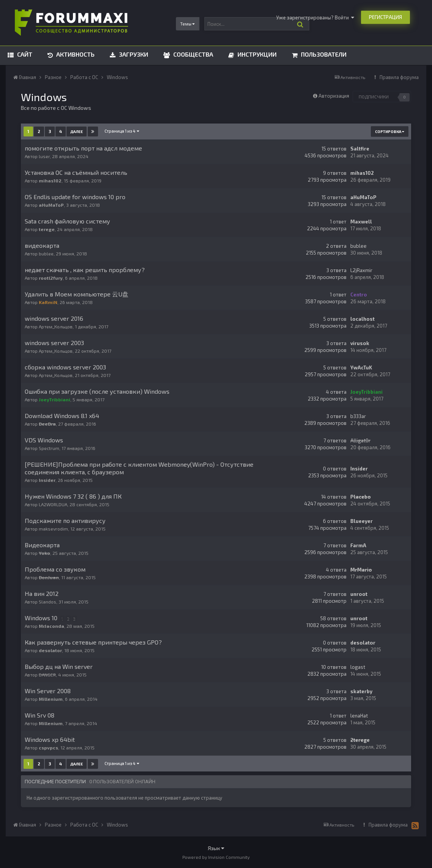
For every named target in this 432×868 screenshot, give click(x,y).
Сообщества (192, 54)
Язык (216, 848)
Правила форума (399, 77)
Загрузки (133, 54)
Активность (75, 54)
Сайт (24, 54)
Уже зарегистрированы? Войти (315, 17)
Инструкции (256, 54)
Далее (77, 131)
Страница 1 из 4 (122, 131)
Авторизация (334, 96)
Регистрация (385, 17)
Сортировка (390, 131)
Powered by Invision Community (216, 857)
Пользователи (323, 54)
